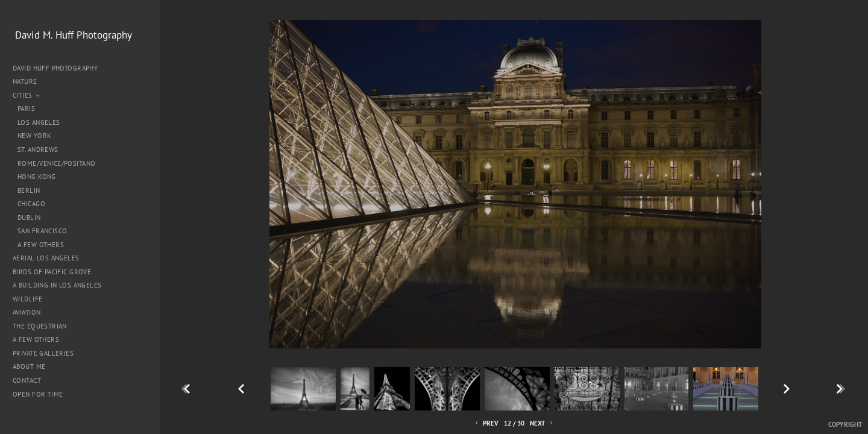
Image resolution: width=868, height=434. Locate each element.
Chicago (31, 204)
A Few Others (41, 245)
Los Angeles (39, 122)
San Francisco (42, 231)
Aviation (27, 312)
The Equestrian (40, 326)
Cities (27, 95)
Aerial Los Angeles (46, 258)
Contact (27, 380)
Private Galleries (43, 353)
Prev (486, 423)
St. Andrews (38, 149)
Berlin (29, 190)
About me (29, 366)
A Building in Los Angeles (57, 285)
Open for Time (38, 394)
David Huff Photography (55, 68)
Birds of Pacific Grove (52, 272)
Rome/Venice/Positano (56, 163)
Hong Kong (37, 177)
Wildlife (27, 299)
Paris (26, 108)
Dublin (29, 218)
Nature (29, 81)
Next (542, 423)
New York (34, 136)
